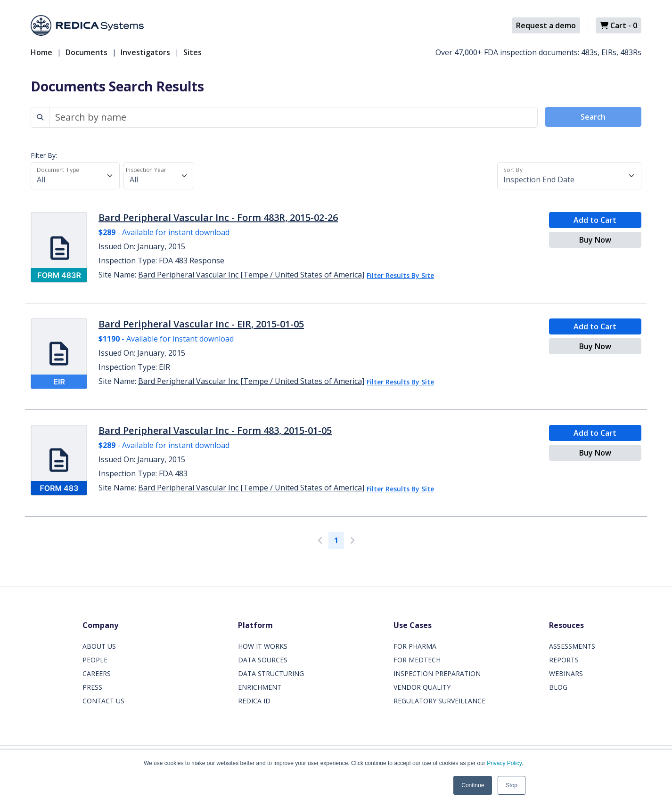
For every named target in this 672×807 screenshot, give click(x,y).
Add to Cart (595, 220)
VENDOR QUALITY (422, 687)
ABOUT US (99, 646)
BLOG (558, 687)
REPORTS (564, 660)
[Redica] (87, 25)
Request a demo (546, 25)
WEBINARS (566, 673)
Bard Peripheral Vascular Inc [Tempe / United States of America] (251, 275)
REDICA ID (254, 701)
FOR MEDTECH (417, 660)
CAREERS (97, 673)
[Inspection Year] (159, 176)
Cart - (619, 25)
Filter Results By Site (400, 275)
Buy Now (595, 240)
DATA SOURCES (263, 660)
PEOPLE (95, 660)
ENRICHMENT (260, 687)
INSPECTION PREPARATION (437, 673)
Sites (193, 52)
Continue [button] (473, 785)
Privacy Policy (504, 763)
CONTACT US (103, 701)
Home (41, 52)
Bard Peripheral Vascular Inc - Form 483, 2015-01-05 (215, 430)
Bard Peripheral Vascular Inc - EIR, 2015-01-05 (201, 324)
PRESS (92, 687)
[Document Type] (75, 176)
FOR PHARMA (415, 646)
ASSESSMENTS (572, 646)
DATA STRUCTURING (271, 673)
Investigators (145, 52)
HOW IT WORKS (263, 646)
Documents (86, 52)
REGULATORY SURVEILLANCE (439, 701)
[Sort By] (569, 176)
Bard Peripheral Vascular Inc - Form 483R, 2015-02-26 (218, 217)
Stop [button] (512, 785)
